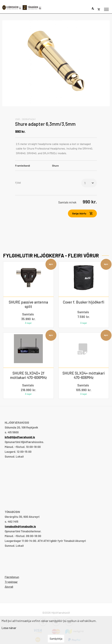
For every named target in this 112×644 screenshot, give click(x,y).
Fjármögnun (12, 577)
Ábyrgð (9, 587)
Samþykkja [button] (56, 639)
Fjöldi (18, 183)
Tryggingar (11, 582)
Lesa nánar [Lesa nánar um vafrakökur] (9, 628)
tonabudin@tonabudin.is (20, 526)
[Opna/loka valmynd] (106, 9)
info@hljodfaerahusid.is (20, 437)
